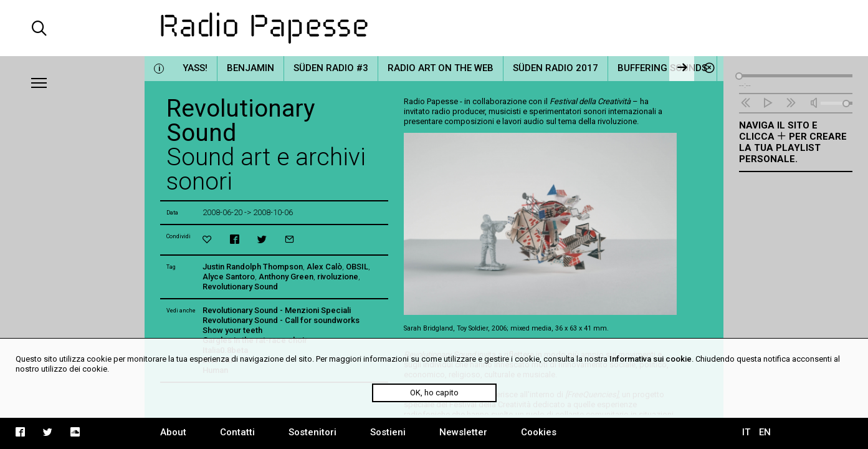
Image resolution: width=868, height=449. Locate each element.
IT (746, 432)
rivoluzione (338, 277)
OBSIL (357, 267)
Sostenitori (312, 432)
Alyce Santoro (229, 277)
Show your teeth (232, 330)
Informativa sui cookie (651, 359)
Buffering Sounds (662, 68)
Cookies (539, 432)
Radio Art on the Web (441, 68)
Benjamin (250, 68)
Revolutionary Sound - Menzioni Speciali (277, 310)
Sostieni (388, 432)
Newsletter (463, 432)
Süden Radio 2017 (556, 68)
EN (765, 432)
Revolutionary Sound (240, 287)
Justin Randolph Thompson (253, 267)
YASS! (195, 68)
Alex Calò (324, 267)
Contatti (237, 432)
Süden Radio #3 (331, 68)
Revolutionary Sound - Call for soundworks (281, 320)
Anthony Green (286, 277)
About (173, 432)
